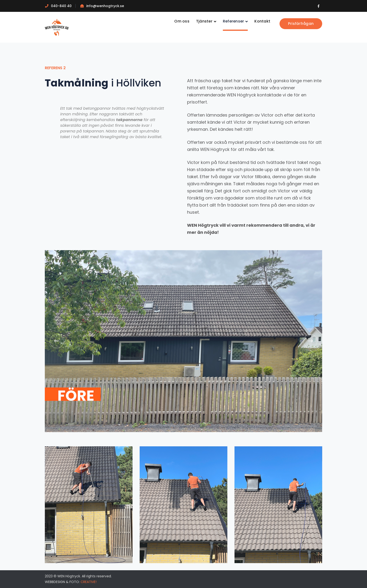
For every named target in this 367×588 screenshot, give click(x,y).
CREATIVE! (89, 582)
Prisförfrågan (301, 24)
